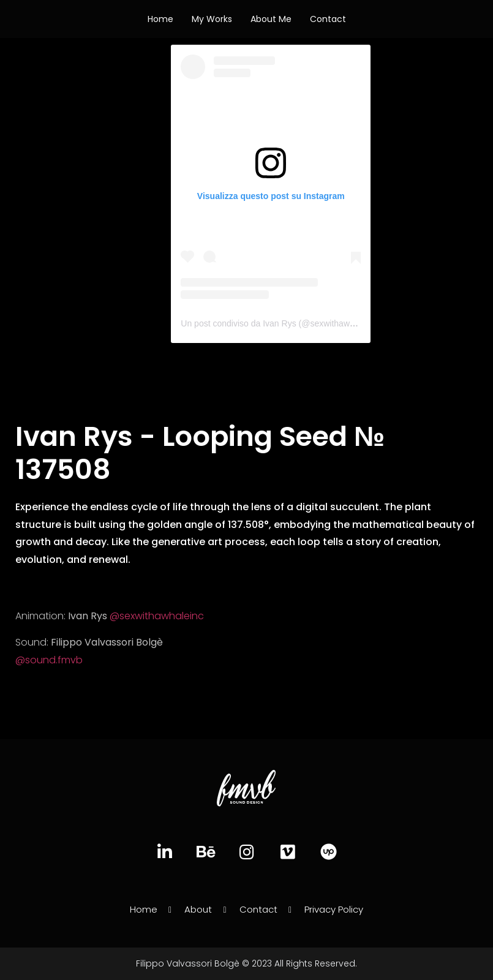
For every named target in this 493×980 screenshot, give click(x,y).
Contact (328, 19)
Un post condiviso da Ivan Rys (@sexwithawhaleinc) (280, 323)
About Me (271, 19)
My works (212, 19)
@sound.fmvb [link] (49, 660)
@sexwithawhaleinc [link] (157, 616)
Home (160, 19)
